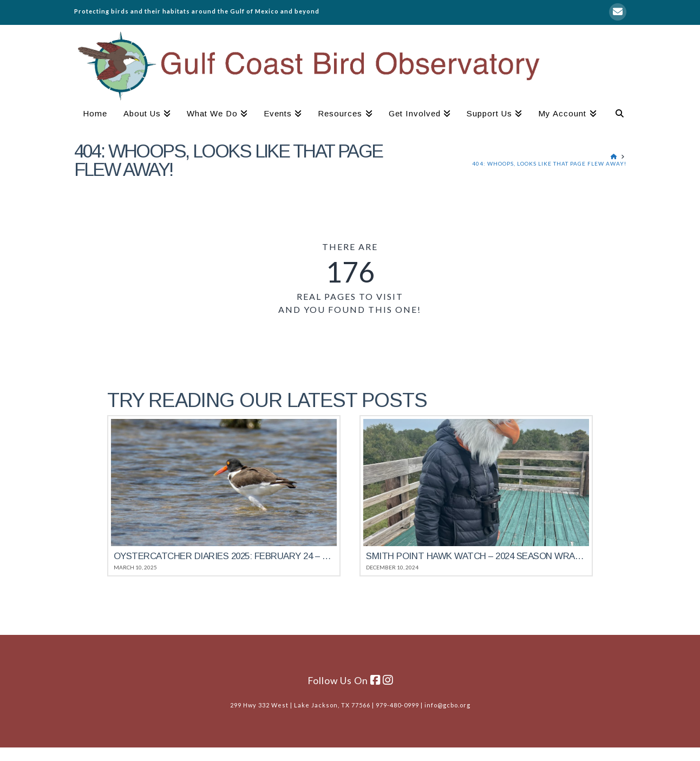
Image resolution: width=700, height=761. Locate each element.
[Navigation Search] (616, 115)
